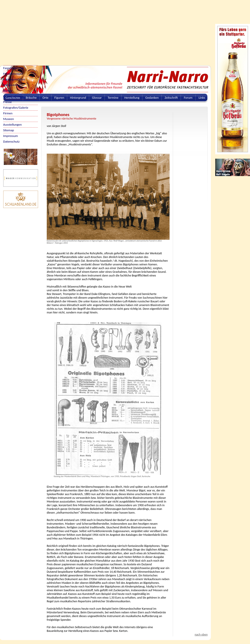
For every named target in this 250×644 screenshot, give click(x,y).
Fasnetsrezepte (13, 74)
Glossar (97, 98)
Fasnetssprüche (13, 68)
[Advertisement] (56, 30)
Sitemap (9, 130)
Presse (7, 102)
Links (202, 98)
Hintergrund (78, 98)
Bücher (8, 91)
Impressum (11, 136)
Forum (188, 98)
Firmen (8, 113)
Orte (45, 98)
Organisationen (13, 96)
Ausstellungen (12, 125)
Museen (9, 119)
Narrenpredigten (14, 79)
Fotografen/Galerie (16, 108)
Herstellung (132, 98)
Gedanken (152, 98)
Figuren (59, 98)
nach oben (201, 635)
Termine (113, 98)
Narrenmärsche (13, 85)
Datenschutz (11, 141)
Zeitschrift (171, 98)
